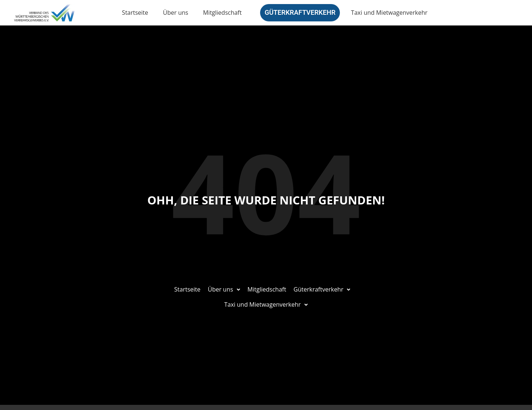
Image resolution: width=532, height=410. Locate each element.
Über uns (175, 13)
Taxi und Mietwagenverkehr (389, 13)
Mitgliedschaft (222, 13)
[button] (224, 290)
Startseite (135, 13)
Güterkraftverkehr (300, 12)
